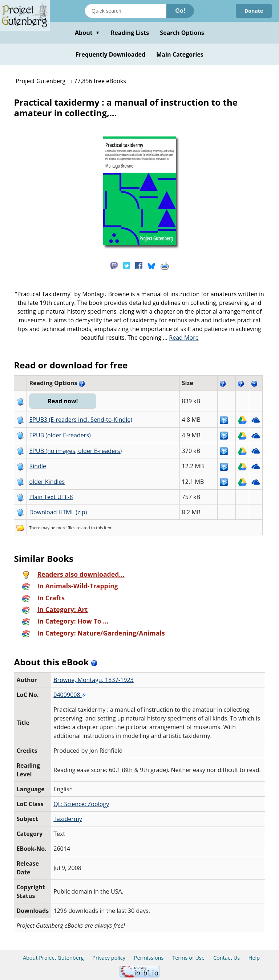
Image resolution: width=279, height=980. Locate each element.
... (181, 338)
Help (254, 958)
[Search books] (126, 11)
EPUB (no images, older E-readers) (75, 451)
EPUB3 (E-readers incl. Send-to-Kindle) (81, 420)
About (87, 33)
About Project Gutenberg (53, 958)
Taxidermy (68, 819)
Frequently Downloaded (110, 54)
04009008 (69, 695)
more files (66, 528)
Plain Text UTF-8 (51, 497)
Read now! (63, 401)
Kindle (38, 466)
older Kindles (47, 482)
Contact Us (227, 958)
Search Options (182, 33)
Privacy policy (109, 958)
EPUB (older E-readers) (60, 435)
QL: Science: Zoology (81, 804)
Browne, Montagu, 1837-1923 (94, 680)
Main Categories (180, 54)
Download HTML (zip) (58, 512)
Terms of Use (188, 958)
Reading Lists (130, 33)
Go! (180, 11)
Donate (254, 11)
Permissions (149, 958)
